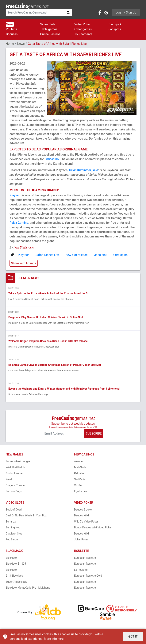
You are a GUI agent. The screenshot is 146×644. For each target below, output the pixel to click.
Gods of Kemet (15, 474)
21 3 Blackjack (14, 576)
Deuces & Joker (83, 510)
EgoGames (81, 492)
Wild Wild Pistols (16, 468)
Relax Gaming (19, 223)
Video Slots (48, 24)
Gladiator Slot (14, 534)
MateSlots (80, 468)
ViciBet (78, 486)
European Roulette (85, 558)
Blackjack (115, 24)
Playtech (15, 195)
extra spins (120, 255)
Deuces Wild (81, 516)
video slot (100, 255)
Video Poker (83, 24)
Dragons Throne (15, 486)
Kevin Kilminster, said (84, 170)
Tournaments (83, 34)
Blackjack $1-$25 (16, 564)
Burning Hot (13, 528)
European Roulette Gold (88, 576)
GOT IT (133, 636)
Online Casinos (50, 34)
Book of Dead (14, 510)
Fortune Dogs (14, 492)
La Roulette (81, 570)
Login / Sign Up (126, 12)
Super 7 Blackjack (16, 582)
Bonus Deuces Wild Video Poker (93, 528)
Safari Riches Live (48, 255)
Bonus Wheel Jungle (18, 462)
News (10, 24)
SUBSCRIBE (94, 434)
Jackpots (115, 29)
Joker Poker (81, 540)
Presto (10, 480)
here (61, 639)
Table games (49, 29)
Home (10, 44)
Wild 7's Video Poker (86, 522)
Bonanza (11, 522)
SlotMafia (80, 480)
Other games (83, 29)
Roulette (12, 29)
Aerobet (79, 462)
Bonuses (12, 34)
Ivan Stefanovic (24, 247)
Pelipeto (79, 474)
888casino (52, 159)
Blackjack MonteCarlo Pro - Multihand (28, 588)
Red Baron (12, 540)
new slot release (77, 255)
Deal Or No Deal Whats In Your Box (26, 516)
